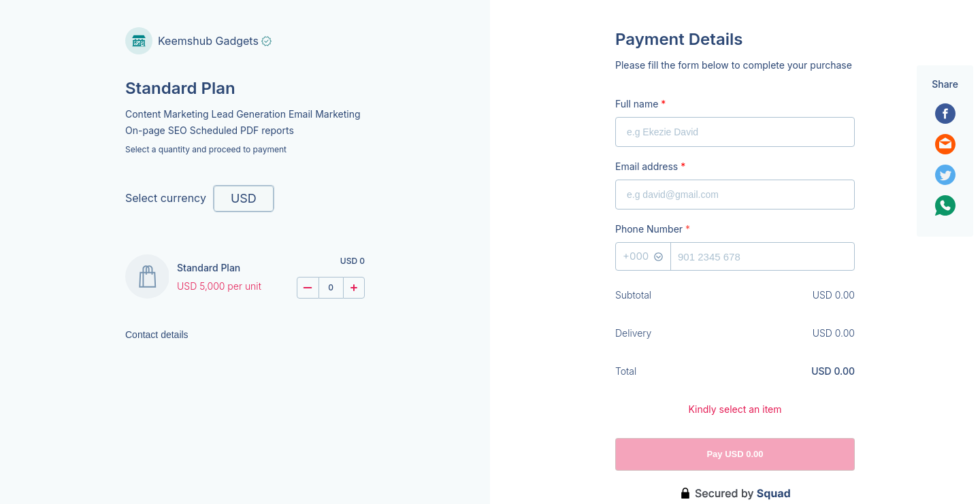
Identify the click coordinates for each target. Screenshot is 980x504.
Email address (650, 166)
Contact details (157, 335)
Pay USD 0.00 (735, 454)
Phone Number (653, 229)
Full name (640, 104)
